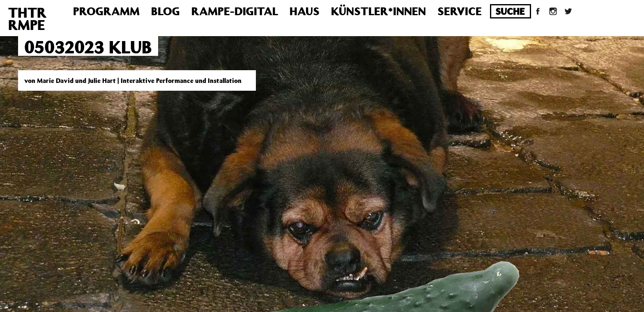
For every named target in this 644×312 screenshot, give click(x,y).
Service (460, 11)
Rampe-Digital (235, 11)
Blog (166, 11)
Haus (305, 11)
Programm (106, 11)
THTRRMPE (27, 18)
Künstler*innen (378, 11)
